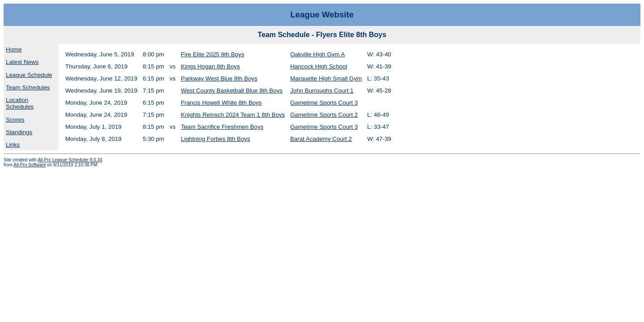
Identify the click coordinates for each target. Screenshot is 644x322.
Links (13, 145)
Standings (19, 132)
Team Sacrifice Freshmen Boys (222, 127)
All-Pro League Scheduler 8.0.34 (70, 160)
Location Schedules (20, 103)
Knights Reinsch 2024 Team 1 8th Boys (233, 115)
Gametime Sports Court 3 (324, 103)
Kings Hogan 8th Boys (211, 66)
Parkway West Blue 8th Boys (219, 78)
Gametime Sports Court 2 (324, 115)
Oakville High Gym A (318, 54)
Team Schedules (28, 87)
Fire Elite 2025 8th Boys (213, 54)
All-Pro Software (30, 165)
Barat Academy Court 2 (321, 139)
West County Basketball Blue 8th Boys (232, 91)
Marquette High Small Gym (326, 78)
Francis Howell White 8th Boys (222, 103)
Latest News (22, 62)
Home (14, 49)
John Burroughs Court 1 (322, 91)
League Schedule (29, 75)
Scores (15, 120)
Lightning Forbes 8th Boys (216, 139)
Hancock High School (319, 66)
